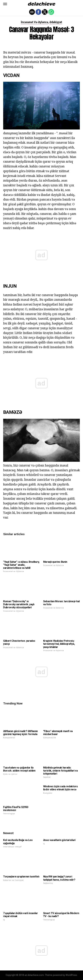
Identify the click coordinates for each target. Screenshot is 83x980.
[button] (5, 4)
